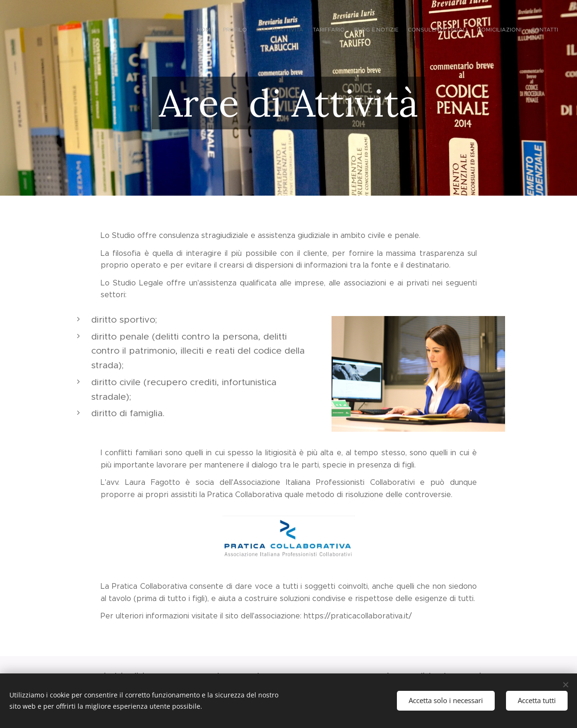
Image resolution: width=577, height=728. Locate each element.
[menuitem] (494, 31)
